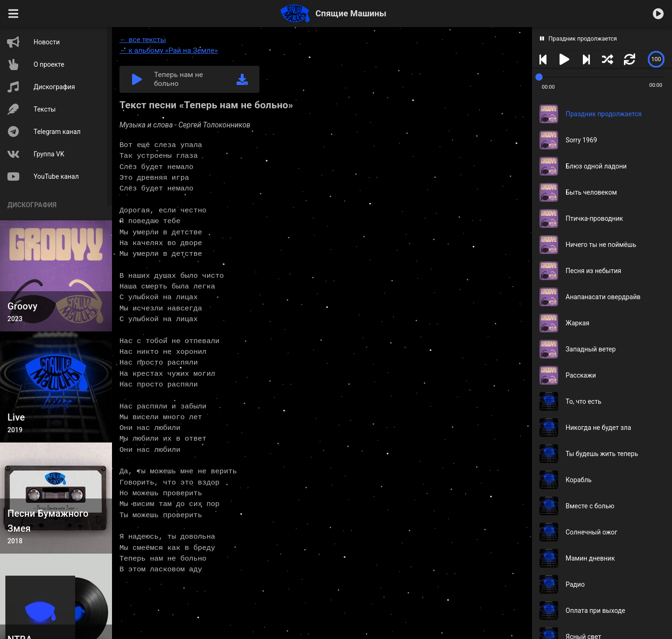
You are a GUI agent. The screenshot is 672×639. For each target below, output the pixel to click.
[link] (242, 79)
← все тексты (143, 40)
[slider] (656, 59)
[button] (14, 14)
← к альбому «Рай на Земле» (169, 50)
